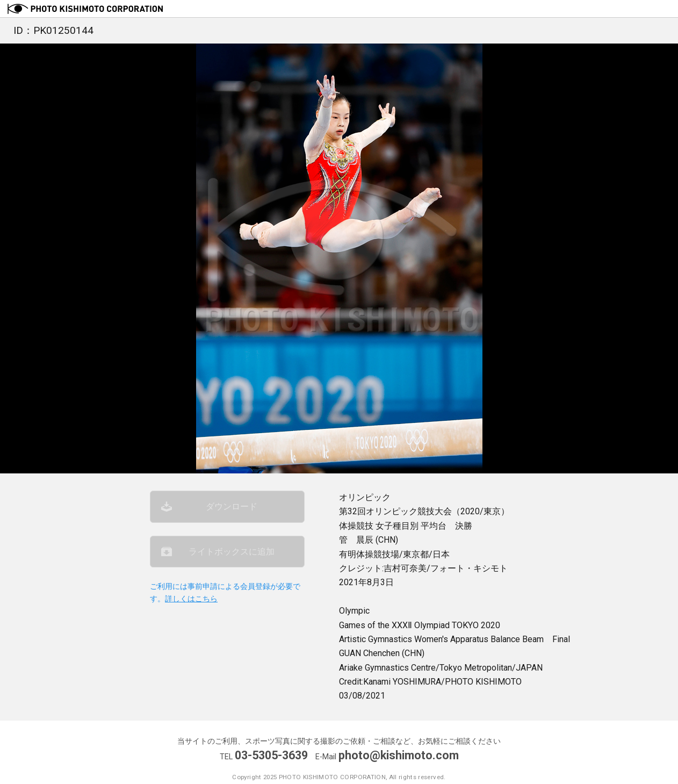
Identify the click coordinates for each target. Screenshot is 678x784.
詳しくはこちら (191, 599)
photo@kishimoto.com (399, 755)
